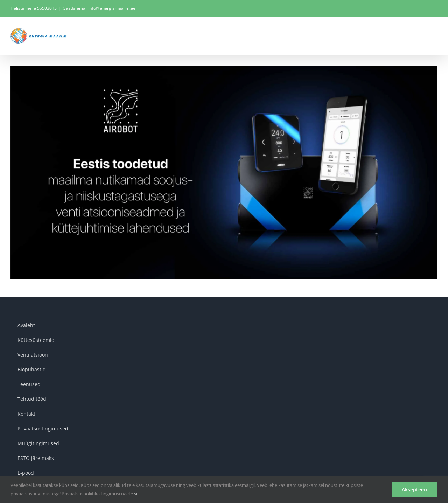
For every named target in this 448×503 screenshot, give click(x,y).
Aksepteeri (415, 490)
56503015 (47, 8)
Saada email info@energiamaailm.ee (99, 8)
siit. (138, 494)
